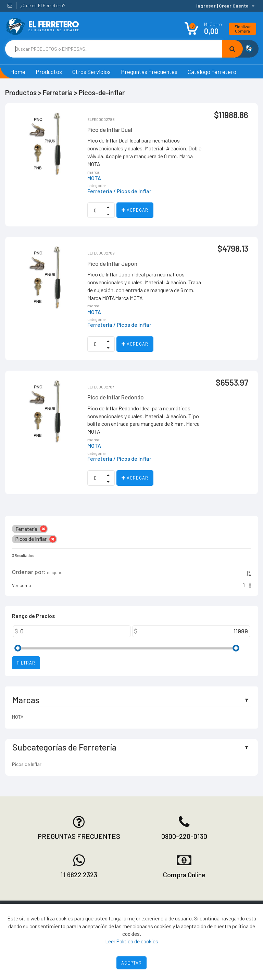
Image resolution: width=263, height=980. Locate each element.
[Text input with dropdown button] (114, 49)
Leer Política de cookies (132, 941)
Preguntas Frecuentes (149, 72)
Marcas (26, 700)
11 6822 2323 (79, 874)
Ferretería (100, 191)
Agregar (135, 210)
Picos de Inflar (27, 764)
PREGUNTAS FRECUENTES (79, 836)
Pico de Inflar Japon (112, 263)
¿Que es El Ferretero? (43, 5)
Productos (49, 72)
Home (18, 72)
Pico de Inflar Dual (110, 129)
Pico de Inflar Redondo (116, 397)
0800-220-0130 (184, 836)
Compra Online (184, 874)
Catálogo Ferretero (212, 72)
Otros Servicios (91, 72)
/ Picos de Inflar (132, 191)
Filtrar (26, 663)
